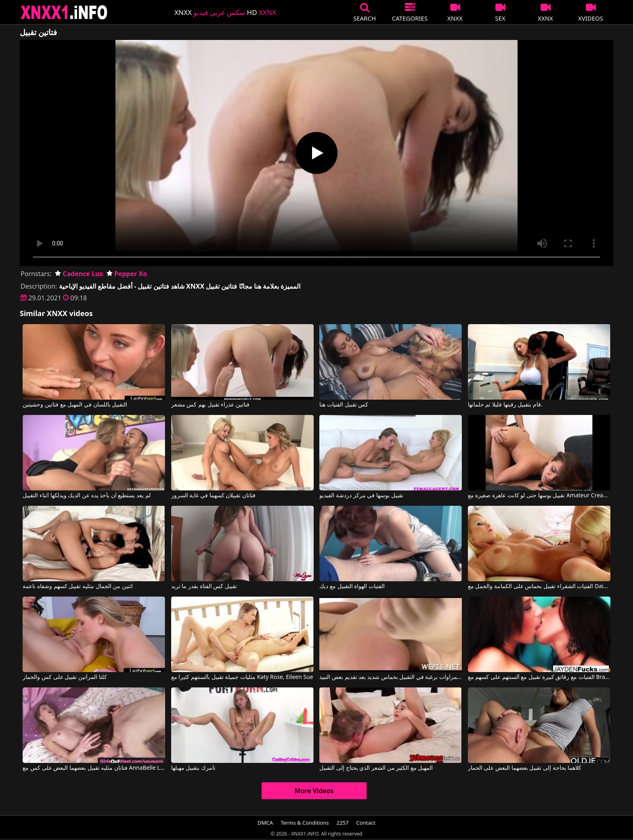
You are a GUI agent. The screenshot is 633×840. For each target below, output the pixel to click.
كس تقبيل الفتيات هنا (344, 405)
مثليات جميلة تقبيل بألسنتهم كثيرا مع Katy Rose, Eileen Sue (242, 677)
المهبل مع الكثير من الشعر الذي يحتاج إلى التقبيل (376, 768)
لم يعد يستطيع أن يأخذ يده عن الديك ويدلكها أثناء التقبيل (86, 496)
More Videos (314, 791)
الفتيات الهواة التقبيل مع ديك (352, 587)
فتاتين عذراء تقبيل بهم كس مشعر (210, 405)
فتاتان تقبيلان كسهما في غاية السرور (213, 496)
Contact (366, 823)
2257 (343, 823)
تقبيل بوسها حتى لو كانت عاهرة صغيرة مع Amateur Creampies (539, 496)
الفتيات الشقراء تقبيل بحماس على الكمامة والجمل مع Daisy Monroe (539, 587)
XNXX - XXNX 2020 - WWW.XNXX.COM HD (64, 12)
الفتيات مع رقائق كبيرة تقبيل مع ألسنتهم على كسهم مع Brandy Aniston (539, 677)
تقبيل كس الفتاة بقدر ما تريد (204, 587)
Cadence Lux (79, 274)
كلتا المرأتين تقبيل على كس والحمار (65, 677)
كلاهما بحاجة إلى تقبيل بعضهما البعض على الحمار (525, 768)
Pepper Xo (127, 274)
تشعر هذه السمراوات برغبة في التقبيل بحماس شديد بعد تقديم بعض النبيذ (391, 677)
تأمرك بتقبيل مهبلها (193, 768)
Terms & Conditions (305, 823)
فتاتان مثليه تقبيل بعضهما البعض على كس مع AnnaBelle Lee (94, 768)
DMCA (265, 823)
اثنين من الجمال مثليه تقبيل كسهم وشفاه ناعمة (78, 587)
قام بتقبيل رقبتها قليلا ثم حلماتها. (505, 405)
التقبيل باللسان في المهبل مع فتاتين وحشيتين (75, 405)
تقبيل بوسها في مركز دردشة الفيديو (361, 496)
